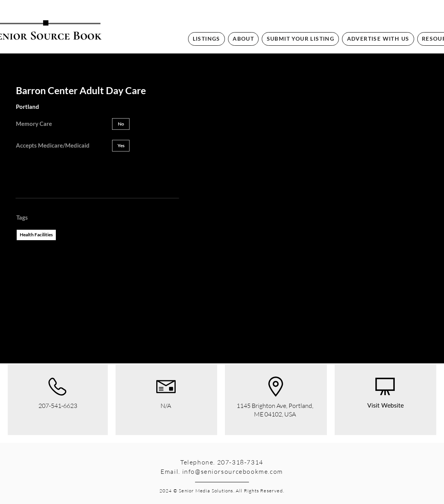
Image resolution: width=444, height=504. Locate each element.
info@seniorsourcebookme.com (233, 471)
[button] (121, 124)
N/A (166, 406)
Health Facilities (36, 234)
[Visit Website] (385, 406)
